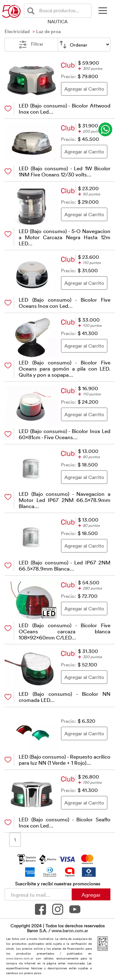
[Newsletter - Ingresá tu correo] (38, 894)
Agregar (91, 895)
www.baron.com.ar (70, 931)
